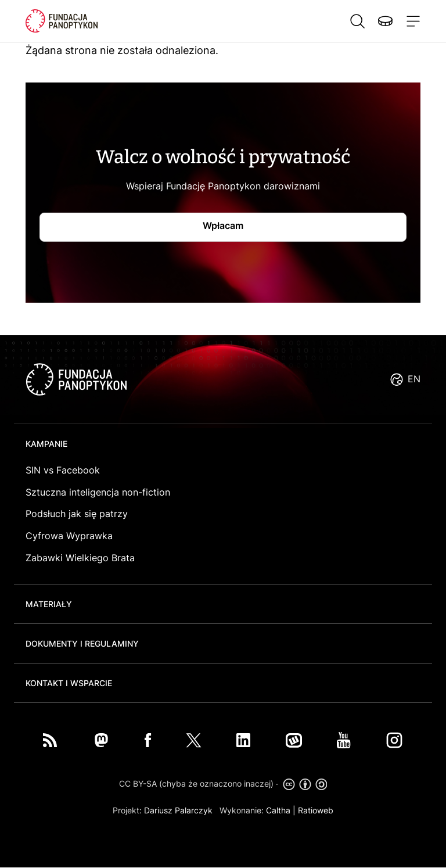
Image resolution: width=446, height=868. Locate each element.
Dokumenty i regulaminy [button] (82, 643)
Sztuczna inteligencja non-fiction (98, 492)
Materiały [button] (49, 604)
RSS (50, 740)
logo (76, 379)
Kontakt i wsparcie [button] (69, 683)
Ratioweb (316, 810)
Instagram (394, 740)
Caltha (278, 810)
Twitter (194, 740)
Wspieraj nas (385, 21)
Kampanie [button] (46, 444)
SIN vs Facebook (63, 470)
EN (414, 379)
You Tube (344, 740)
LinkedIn (243, 740)
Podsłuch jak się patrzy (77, 514)
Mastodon (101, 740)
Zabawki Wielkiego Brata (80, 558)
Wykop (294, 740)
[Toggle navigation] (411, 21)
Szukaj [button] (357, 21)
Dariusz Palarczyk (178, 810)
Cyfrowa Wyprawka (69, 536)
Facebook (148, 740)
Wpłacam (223, 225)
